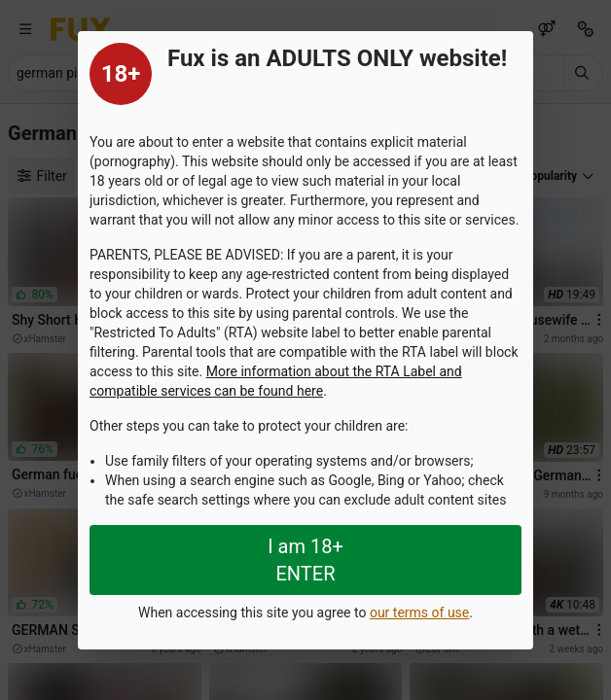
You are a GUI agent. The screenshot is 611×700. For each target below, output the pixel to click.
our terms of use (419, 612)
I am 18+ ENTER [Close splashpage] (305, 560)
